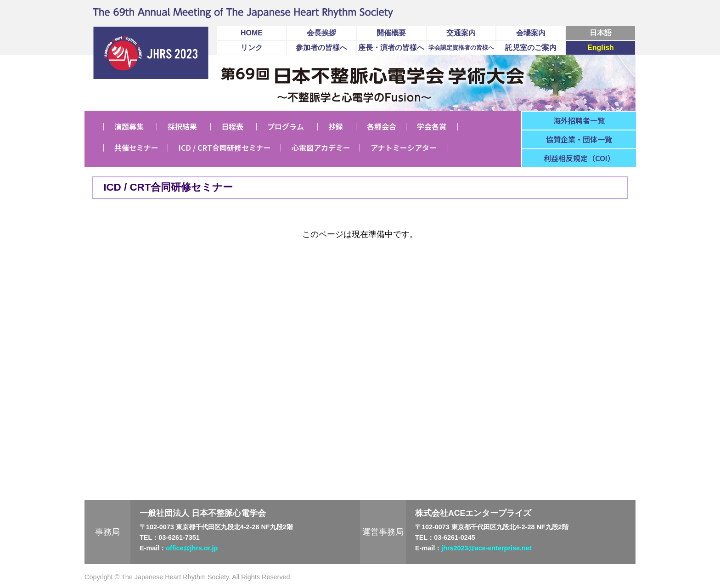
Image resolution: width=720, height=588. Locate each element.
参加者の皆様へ (321, 48)
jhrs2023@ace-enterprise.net (486, 548)
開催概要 (391, 33)
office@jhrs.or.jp (192, 548)
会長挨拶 (321, 33)
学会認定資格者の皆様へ (461, 48)
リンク (252, 48)
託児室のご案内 (531, 48)
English (601, 48)
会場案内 (531, 33)
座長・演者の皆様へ (391, 48)
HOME (252, 33)
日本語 (601, 33)
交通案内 (461, 33)
